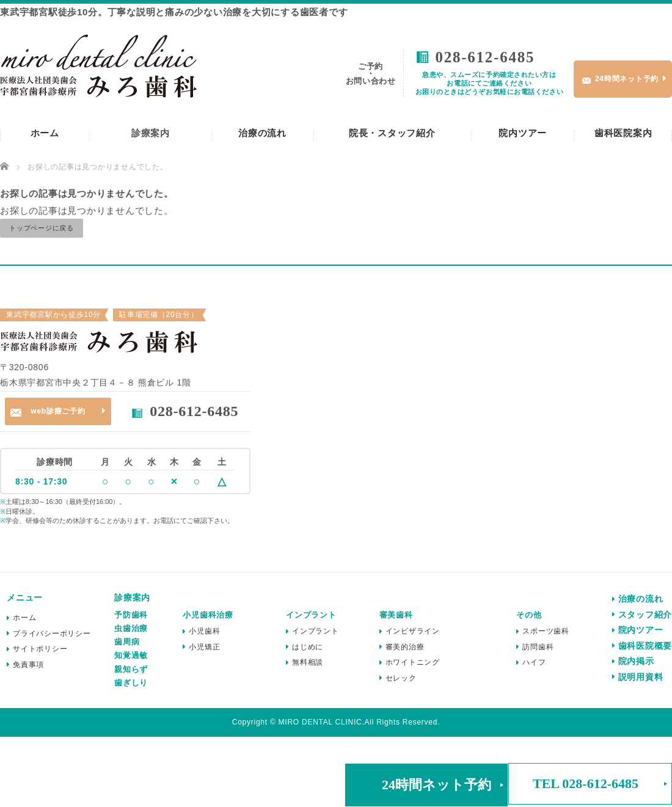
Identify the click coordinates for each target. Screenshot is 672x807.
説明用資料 (641, 677)
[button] (426, 785)
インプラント (316, 631)
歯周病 (127, 642)
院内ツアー (523, 133)
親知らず (131, 669)
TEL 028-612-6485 (586, 783)
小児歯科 (204, 631)
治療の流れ (262, 133)
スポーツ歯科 (546, 631)
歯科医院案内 (623, 133)
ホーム (45, 133)
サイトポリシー (40, 649)
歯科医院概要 (645, 646)
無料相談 (308, 662)
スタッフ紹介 (645, 615)
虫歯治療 (131, 628)
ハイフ (534, 662)
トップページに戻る (42, 228)
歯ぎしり (131, 683)
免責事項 (28, 665)
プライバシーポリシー (52, 634)
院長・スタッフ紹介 (392, 133)
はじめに (308, 647)
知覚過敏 (131, 655)
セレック (401, 678)
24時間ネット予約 (436, 785)
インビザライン (413, 631)
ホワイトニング (413, 662)
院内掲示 (636, 661)
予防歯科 (131, 615)
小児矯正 (204, 647)
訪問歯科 (538, 647)
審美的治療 (405, 647)
